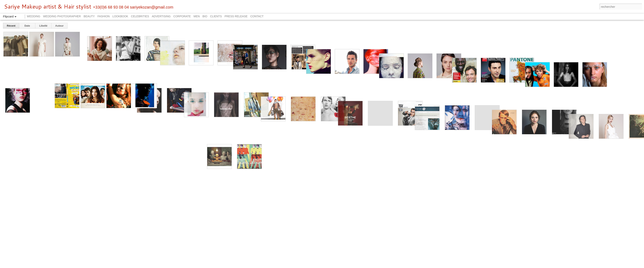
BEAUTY (89, 16)
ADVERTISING (161, 16)
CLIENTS (216, 16)
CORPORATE (182, 16)
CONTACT (257, 16)
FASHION (104, 16)
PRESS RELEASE (236, 16)
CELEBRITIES (140, 16)
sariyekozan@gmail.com (152, 7)
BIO (205, 16)
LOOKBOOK (120, 16)
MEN (197, 16)
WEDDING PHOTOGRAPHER (62, 16)
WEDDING (34, 16)
